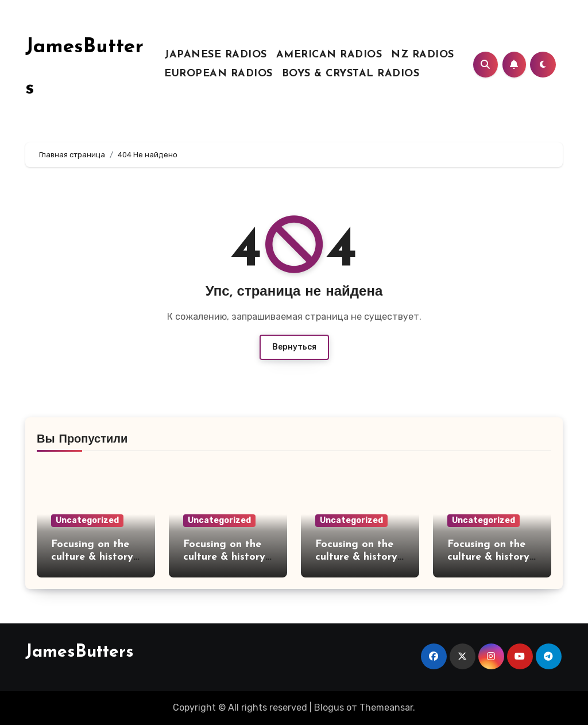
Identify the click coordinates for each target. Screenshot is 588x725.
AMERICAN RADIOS (329, 55)
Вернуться (294, 347)
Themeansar (386, 707)
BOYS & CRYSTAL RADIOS (351, 74)
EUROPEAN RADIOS (218, 74)
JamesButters (80, 652)
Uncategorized (87, 520)
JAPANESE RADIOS (216, 55)
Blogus (329, 707)
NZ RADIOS (423, 55)
